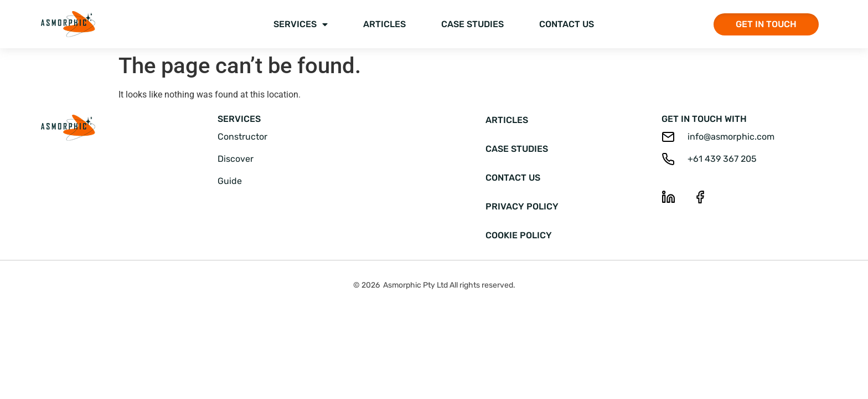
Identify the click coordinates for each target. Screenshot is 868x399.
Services (301, 24)
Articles (384, 24)
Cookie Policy (519, 235)
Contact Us (567, 24)
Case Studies (472, 24)
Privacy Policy (522, 206)
